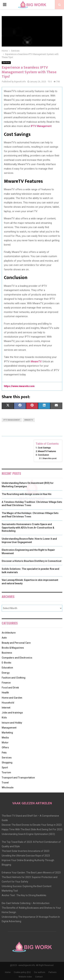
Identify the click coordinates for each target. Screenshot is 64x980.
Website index (25, 977)
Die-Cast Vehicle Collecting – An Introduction (26, 903)
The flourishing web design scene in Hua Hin (27, 494)
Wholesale (8, 788)
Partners (52, 972)
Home (8, 972)
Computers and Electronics (17, 658)
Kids (4, 718)
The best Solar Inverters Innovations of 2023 (26, 851)
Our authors (40, 972)
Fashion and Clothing (14, 678)
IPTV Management (12, 420)
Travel (5, 783)
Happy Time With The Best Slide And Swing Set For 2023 (32, 829)
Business (7, 653)
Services (6, 63)
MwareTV (36, 362)
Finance (6, 683)
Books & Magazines (13, 648)
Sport (5, 768)
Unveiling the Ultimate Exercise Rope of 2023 (26, 856)
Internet (6, 708)
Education (7, 668)
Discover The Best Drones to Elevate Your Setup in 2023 (32, 825)
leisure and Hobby (12, 723)
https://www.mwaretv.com (19, 386)
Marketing (7, 733)
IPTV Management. (41, 126)
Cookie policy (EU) (22, 972)
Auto (4, 638)
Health (5, 693)
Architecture (9, 633)
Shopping (7, 763)
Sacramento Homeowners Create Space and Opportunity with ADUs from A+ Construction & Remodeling (28, 528)
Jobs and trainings (12, 713)
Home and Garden (12, 698)
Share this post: (50, 458)
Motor (5, 743)
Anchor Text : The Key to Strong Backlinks (24, 895)
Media (5, 738)
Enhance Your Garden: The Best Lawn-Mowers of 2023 (31, 873)
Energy (6, 673)
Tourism (6, 772)
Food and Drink (10, 688)
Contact (39, 977)
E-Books (6, 663)
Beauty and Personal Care (16, 643)
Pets (4, 753)
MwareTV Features (47, 451)
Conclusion (43, 455)
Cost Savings (44, 448)
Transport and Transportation (18, 778)
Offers (5, 747)
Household (8, 703)
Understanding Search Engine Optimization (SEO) (28, 834)
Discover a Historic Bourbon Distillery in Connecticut (32, 561)
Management (9, 728)
